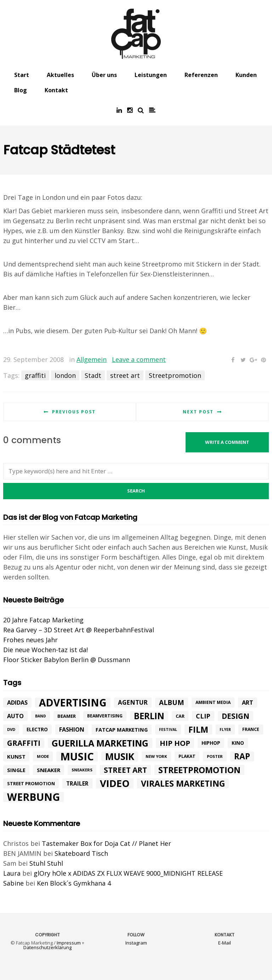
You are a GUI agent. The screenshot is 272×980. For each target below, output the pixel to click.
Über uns (104, 75)
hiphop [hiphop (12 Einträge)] (211, 743)
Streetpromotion (175, 375)
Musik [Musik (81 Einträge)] (120, 756)
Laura (12, 873)
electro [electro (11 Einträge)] (37, 730)
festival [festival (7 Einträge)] (168, 730)
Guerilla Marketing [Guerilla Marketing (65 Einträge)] (100, 743)
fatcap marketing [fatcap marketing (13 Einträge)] (122, 730)
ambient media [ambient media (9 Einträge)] (213, 702)
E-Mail (225, 943)
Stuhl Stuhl (46, 863)
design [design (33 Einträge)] (236, 716)
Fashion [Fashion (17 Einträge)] (72, 730)
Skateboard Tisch (81, 853)
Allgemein (92, 359)
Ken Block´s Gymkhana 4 (74, 883)
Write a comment (227, 442)
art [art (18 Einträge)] (248, 702)
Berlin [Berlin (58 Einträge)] (149, 716)
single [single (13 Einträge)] (16, 770)
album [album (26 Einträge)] (172, 703)
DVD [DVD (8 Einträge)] (11, 729)
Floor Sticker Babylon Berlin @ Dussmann (67, 660)
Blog (21, 90)
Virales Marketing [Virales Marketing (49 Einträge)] (183, 783)
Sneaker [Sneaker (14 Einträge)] (49, 770)
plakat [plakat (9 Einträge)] (187, 756)
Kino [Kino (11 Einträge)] (238, 743)
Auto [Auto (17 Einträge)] (15, 716)
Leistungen (151, 75)
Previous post (74, 412)
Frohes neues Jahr (30, 640)
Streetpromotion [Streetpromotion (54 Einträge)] (199, 770)
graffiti (35, 375)
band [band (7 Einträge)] (41, 716)
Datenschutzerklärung (47, 947)
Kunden (246, 75)
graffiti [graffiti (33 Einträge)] (24, 743)
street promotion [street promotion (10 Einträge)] (31, 783)
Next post (198, 412)
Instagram (136, 943)
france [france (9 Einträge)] (251, 729)
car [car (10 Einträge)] (180, 716)
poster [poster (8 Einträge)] (215, 756)
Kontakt (56, 90)
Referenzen (201, 75)
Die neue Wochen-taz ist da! (46, 650)
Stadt (93, 375)
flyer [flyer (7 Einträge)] (225, 730)
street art (125, 375)
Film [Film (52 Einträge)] (198, 730)
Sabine (13, 883)
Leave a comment (139, 359)
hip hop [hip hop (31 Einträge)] (175, 743)
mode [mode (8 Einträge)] (43, 756)
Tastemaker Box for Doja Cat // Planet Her (106, 843)
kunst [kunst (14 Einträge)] (16, 756)
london (65, 375)
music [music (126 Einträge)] (77, 756)
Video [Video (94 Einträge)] (115, 783)
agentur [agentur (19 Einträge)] (133, 702)
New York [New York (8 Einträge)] (156, 756)
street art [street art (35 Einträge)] (125, 770)
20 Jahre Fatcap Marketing (43, 620)
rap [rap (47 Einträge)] (242, 756)
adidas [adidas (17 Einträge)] (17, 703)
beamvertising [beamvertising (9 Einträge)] (105, 716)
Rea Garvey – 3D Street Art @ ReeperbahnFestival (79, 630)
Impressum (69, 943)
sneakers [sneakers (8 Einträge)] (82, 770)
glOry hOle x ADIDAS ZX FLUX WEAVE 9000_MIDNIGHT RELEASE (128, 873)
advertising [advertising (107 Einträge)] (73, 703)
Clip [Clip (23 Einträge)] (203, 716)
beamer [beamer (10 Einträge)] (67, 716)
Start (22, 75)
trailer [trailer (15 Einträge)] (77, 783)
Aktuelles (60, 75)
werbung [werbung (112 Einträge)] (33, 797)
